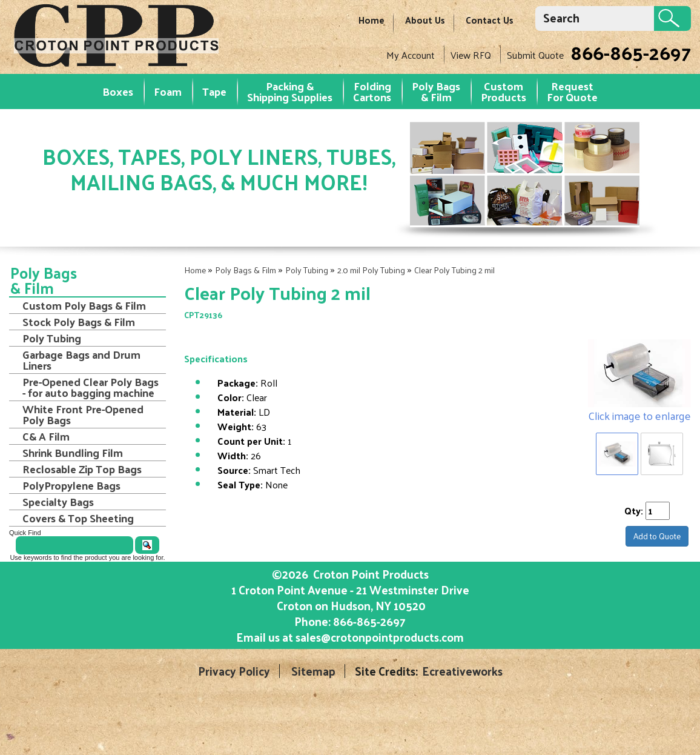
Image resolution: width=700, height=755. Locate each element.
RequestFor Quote (572, 91)
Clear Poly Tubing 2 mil (454, 270)
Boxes (118, 91)
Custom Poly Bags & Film (84, 305)
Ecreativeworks (462, 671)
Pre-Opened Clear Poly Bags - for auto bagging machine (91, 387)
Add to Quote (657, 536)
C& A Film (46, 436)
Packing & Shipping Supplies (290, 91)
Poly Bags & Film (436, 91)
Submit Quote (535, 55)
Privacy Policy (234, 671)
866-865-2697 (631, 52)
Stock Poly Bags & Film (79, 322)
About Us (425, 20)
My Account (411, 55)
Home (371, 20)
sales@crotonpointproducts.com (380, 637)
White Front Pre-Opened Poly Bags (83, 414)
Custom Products (504, 91)
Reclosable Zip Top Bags (82, 469)
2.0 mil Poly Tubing (371, 270)
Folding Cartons (372, 91)
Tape (214, 91)
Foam (168, 91)
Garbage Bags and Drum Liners (81, 360)
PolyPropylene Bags (71, 485)
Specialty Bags (58, 502)
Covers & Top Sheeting (78, 518)
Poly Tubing (307, 270)
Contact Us (490, 20)
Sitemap (313, 671)
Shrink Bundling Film (73, 453)
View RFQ (471, 55)
